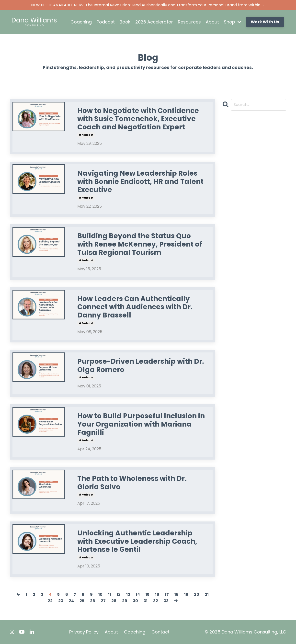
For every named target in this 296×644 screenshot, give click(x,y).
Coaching (81, 22)
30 (135, 601)
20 (197, 594)
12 (119, 594)
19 (186, 594)
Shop (233, 22)
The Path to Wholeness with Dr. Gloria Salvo (132, 483)
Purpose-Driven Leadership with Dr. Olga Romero (141, 366)
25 (82, 601)
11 (110, 594)
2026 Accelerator (154, 22)
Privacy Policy (84, 632)
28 (114, 601)
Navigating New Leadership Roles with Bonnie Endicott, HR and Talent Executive (140, 182)
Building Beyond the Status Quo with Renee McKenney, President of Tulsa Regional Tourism (140, 244)
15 (148, 594)
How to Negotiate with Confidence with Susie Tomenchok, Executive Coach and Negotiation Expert (138, 119)
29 (125, 601)
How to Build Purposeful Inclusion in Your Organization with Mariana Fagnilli (141, 424)
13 (128, 594)
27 (103, 601)
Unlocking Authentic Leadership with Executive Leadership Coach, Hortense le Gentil (137, 541)
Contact (160, 632)
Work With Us (265, 22)
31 (146, 601)
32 (156, 601)
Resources (189, 22)
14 (138, 594)
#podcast (86, 135)
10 (100, 594)
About (212, 22)
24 (71, 601)
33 (166, 601)
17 (167, 594)
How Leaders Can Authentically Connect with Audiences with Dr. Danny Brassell (135, 307)
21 (207, 594)
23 (61, 601)
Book (125, 22)
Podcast (106, 22)
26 (93, 601)
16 (157, 594)
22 (50, 601)
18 (176, 594)
